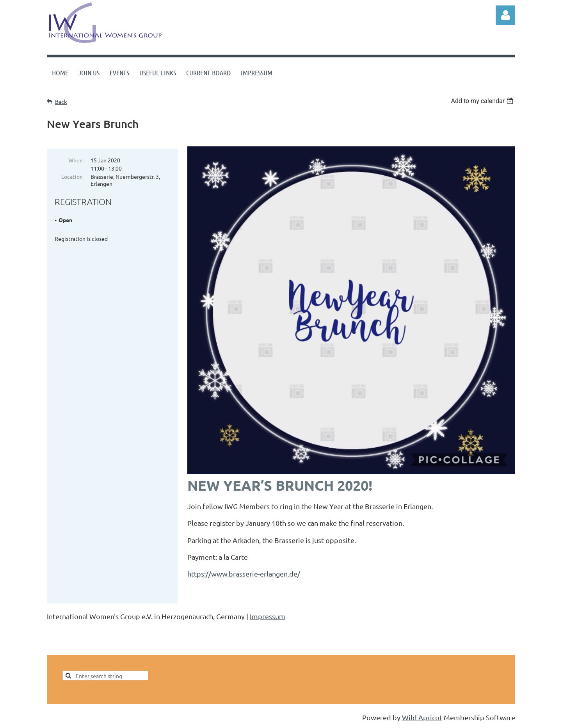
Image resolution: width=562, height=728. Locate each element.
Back (61, 102)
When (76, 160)
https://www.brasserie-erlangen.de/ (244, 574)
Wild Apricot (422, 718)
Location (72, 176)
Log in (505, 15)
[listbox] (483, 101)
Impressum (268, 617)
